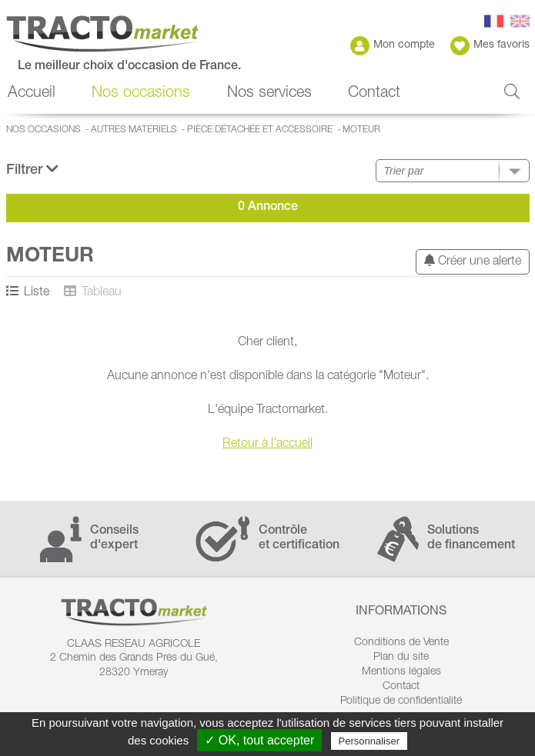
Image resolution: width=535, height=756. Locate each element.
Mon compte (393, 46)
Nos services (269, 94)
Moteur (361, 130)
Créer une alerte (473, 261)
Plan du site (401, 658)
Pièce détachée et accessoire (260, 130)
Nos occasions (141, 94)
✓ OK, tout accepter (259, 740)
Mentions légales (401, 672)
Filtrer (32, 170)
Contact (374, 94)
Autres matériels (134, 130)
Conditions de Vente (401, 643)
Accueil (32, 94)
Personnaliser (369, 741)
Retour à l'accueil (267, 445)
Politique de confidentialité (401, 701)
